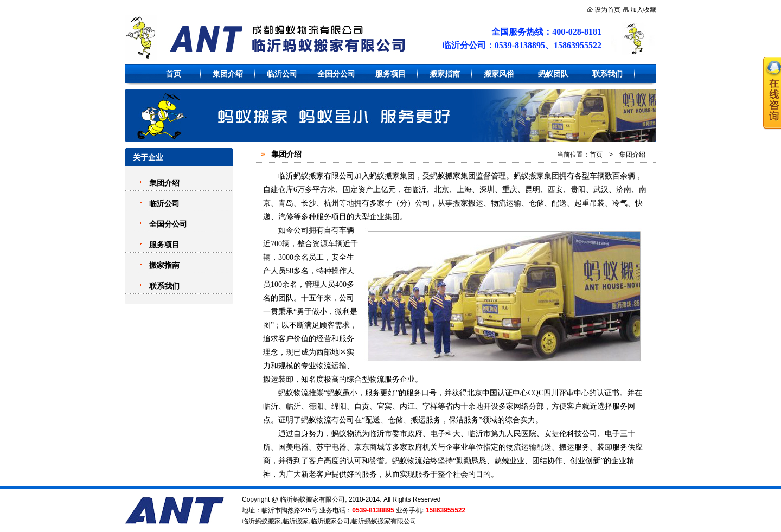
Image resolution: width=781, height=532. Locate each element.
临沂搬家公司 (330, 521)
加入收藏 (643, 10)
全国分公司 (336, 74)
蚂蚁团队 (553, 74)
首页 (174, 74)
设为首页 (607, 10)
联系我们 (607, 74)
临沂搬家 (296, 521)
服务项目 (390, 74)
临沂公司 (282, 74)
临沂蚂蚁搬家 (261, 521)
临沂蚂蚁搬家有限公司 (384, 521)
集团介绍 (228, 74)
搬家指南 (445, 74)
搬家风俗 (499, 74)
